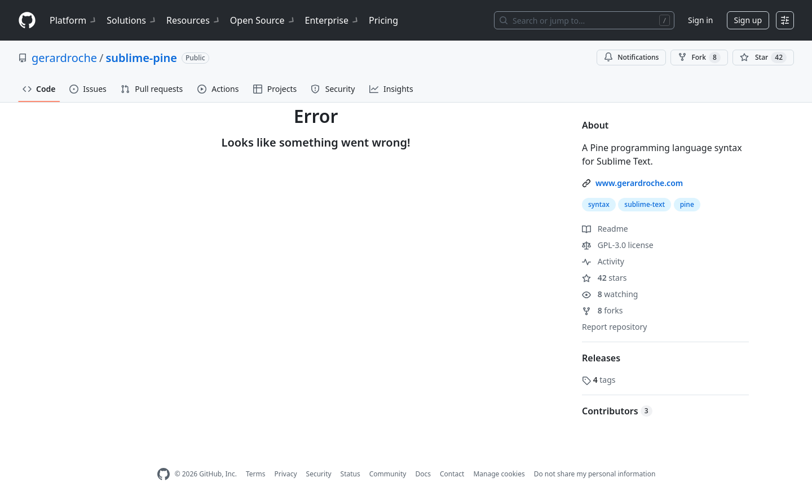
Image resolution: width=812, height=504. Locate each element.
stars (604, 278)
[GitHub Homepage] (164, 474)
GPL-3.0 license (618, 245)
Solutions (132, 20)
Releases (601, 358)
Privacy (286, 474)
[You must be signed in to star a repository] (763, 58)
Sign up (748, 20)
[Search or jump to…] (584, 20)
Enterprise (332, 20)
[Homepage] (27, 21)
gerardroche (64, 58)
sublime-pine (141, 58)
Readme (605, 229)
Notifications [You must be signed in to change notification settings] (631, 57)
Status (350, 474)
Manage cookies (499, 474)
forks (603, 310)
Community (388, 474)
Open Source (263, 20)
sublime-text (645, 204)
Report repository (614, 327)
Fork (699, 58)
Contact (452, 474)
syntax (599, 204)
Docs (423, 474)
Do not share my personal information (595, 474)
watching (610, 294)
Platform (74, 20)
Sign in (700, 20)
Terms (256, 474)
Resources (194, 20)
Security (319, 474)
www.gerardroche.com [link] (639, 183)
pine (687, 204)
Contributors (617, 411)
